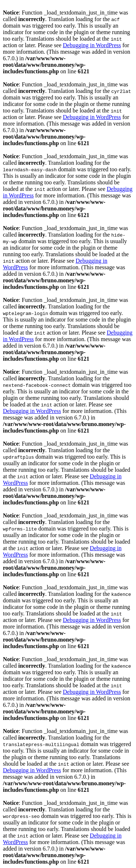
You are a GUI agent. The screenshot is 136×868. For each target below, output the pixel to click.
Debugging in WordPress (92, 45)
